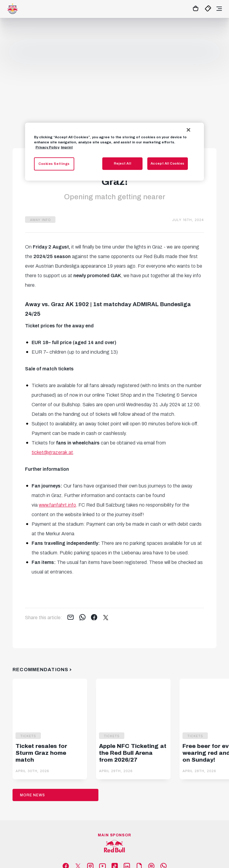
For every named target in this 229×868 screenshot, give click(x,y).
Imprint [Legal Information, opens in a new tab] (67, 147)
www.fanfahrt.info (57, 505)
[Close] (188, 130)
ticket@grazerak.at (52, 452)
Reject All (123, 163)
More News (33, 795)
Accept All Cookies (168, 163)
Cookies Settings (54, 164)
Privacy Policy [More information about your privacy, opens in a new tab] (47, 147)
